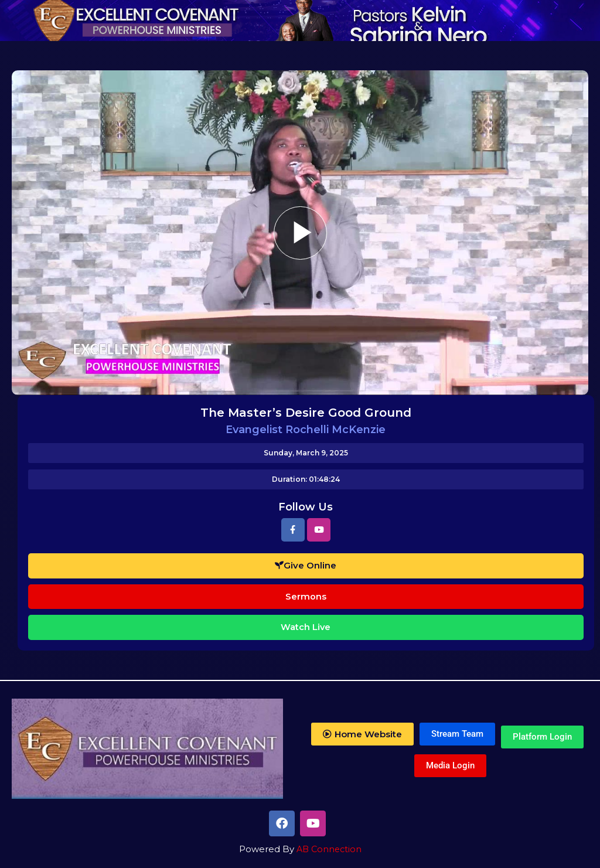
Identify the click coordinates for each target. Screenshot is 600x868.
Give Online (306, 565)
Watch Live (306, 627)
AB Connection (329, 849)
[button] (362, 734)
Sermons (306, 596)
